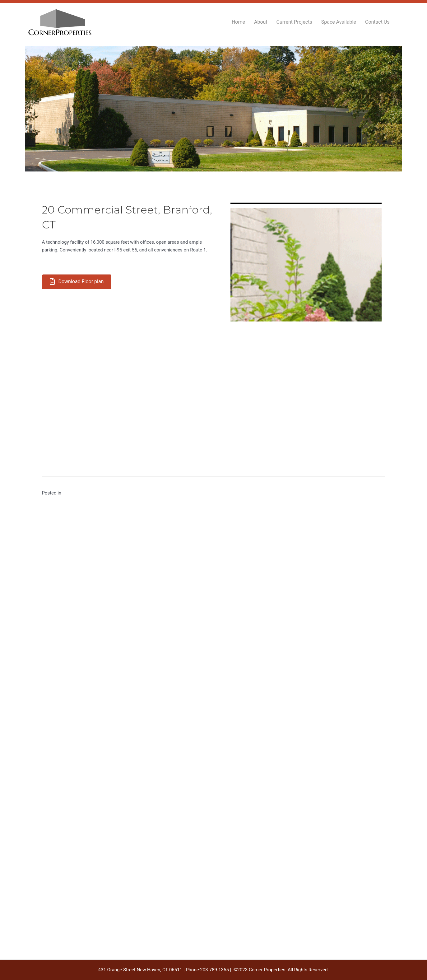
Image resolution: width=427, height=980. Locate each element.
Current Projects (294, 22)
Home (238, 22)
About (261, 22)
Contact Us (377, 22)
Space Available (339, 22)
